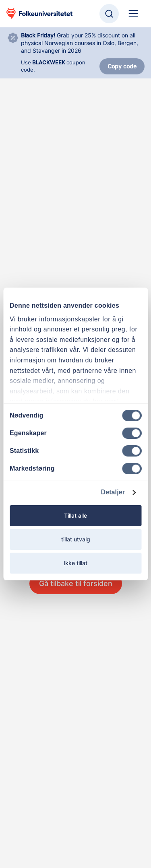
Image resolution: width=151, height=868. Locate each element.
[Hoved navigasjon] (133, 14)
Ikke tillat (75, 563)
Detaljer (113, 492)
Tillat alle (75, 515)
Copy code (122, 66)
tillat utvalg (76, 539)
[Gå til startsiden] (39, 14)
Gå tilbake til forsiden (76, 583)
